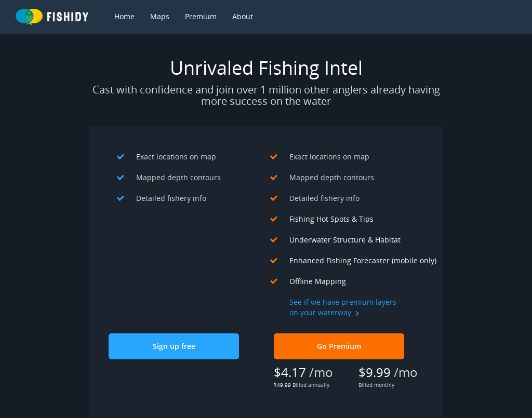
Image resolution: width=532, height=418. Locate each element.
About (243, 16)
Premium (201, 16)
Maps (160, 16)
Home (124, 16)
